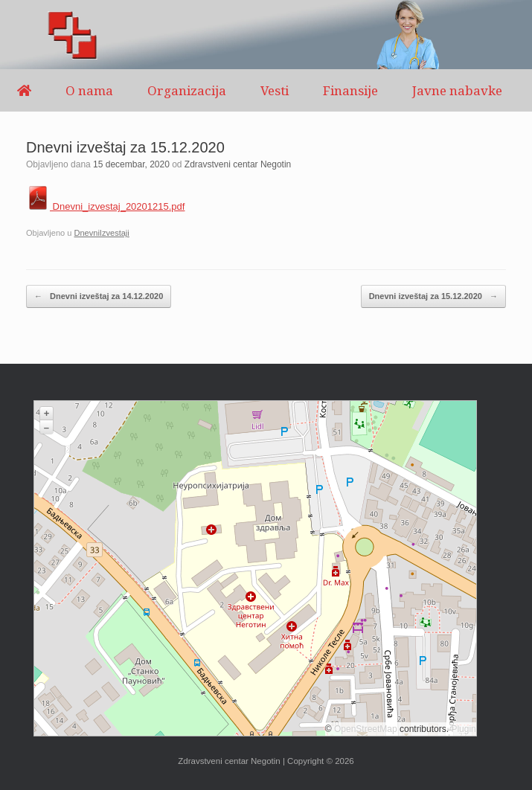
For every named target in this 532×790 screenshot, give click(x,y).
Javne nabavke (457, 90)
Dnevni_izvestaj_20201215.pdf (105, 206)
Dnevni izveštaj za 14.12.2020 (99, 296)
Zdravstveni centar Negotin (238, 164)
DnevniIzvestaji (101, 233)
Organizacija (187, 90)
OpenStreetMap (366, 729)
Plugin (462, 729)
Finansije (350, 90)
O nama (89, 90)
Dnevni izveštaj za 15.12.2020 (433, 296)
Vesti (275, 90)
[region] (266, 35)
